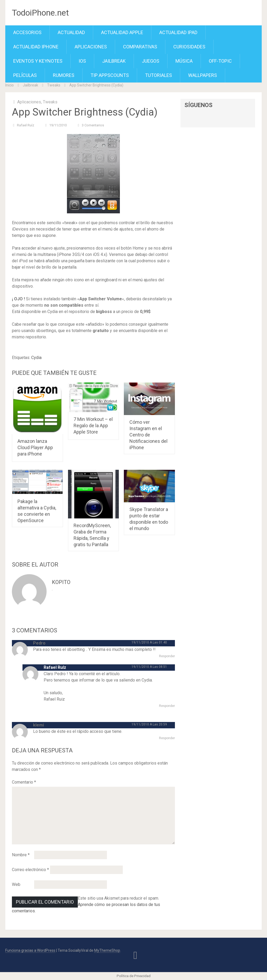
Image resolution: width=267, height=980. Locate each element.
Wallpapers (203, 75)
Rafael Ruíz (26, 125)
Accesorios (27, 32)
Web (16, 884)
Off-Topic (220, 61)
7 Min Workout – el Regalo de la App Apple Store (93, 425)
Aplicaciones (91, 47)
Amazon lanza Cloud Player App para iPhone (35, 447)
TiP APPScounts (110, 75)
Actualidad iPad (178, 32)
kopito (61, 582)
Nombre (21, 855)
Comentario (24, 782)
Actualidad (71, 32)
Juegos (151, 61)
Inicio (10, 85)
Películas (25, 75)
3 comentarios (93, 125)
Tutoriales (159, 75)
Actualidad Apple (122, 32)
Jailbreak (114, 61)
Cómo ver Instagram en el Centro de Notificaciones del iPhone (148, 435)
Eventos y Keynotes (38, 61)
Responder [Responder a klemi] (167, 738)
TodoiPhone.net (40, 13)
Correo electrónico (30, 870)
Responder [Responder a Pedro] (167, 656)
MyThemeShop (107, 950)
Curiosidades (189, 47)
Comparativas (140, 47)
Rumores (64, 75)
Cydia (36, 358)
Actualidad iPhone (36, 47)
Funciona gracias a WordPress (30, 950)
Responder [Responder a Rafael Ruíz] (167, 706)
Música (184, 61)
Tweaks (54, 85)
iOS (82, 61)
